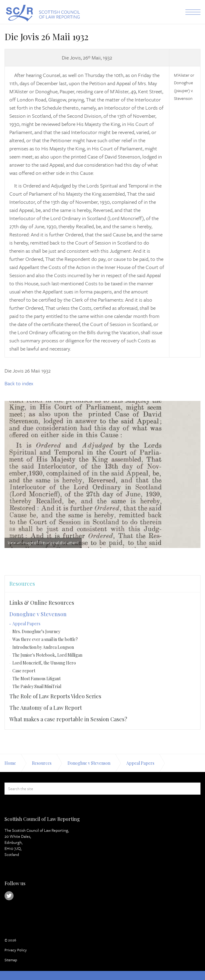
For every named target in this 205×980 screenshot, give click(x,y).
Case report (24, 671)
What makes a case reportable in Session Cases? (68, 719)
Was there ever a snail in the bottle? (45, 639)
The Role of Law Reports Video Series (55, 696)
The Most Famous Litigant (36, 679)
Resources (22, 584)
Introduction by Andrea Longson (43, 647)
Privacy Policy (16, 950)
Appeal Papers (26, 624)
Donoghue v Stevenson (38, 614)
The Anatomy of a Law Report (46, 708)
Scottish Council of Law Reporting (42, 13)
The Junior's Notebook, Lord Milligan (47, 655)
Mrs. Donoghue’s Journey (36, 631)
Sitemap (11, 960)
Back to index (19, 383)
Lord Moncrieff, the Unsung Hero (44, 663)
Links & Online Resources (42, 603)
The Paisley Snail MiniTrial (37, 686)
